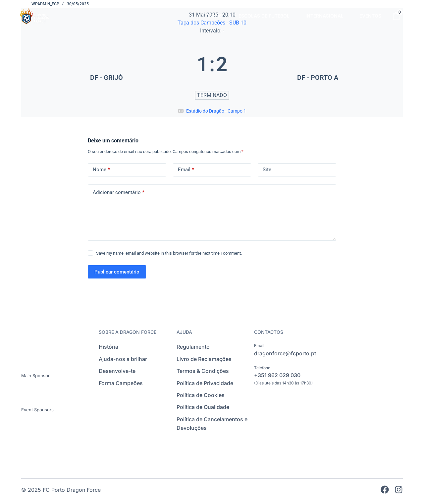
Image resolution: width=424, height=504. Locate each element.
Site (267, 170)
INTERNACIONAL (324, 16)
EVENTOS (370, 16)
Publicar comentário (117, 272)
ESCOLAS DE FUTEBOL (264, 16)
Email (186, 170)
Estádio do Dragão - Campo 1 (216, 111)
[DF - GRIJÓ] (106, 64)
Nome (101, 170)
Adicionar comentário (119, 193)
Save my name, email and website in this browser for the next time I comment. (169, 253)
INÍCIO (215, 16)
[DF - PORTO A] (318, 64)
